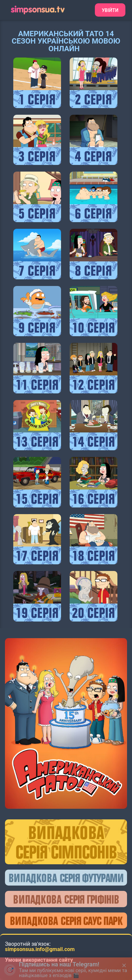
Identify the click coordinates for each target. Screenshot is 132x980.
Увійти (110, 10)
